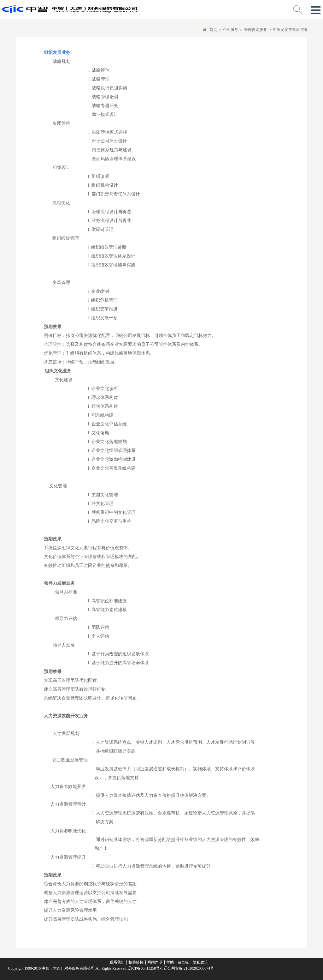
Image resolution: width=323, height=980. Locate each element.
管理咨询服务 (255, 30)
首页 (213, 30)
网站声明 (155, 962)
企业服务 (231, 30)
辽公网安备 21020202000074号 (188, 968)
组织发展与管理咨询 (290, 30)
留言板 (183, 962)
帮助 (170, 962)
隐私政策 (200, 962)
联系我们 (117, 962)
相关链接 (136, 962)
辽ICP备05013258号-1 (145, 968)
